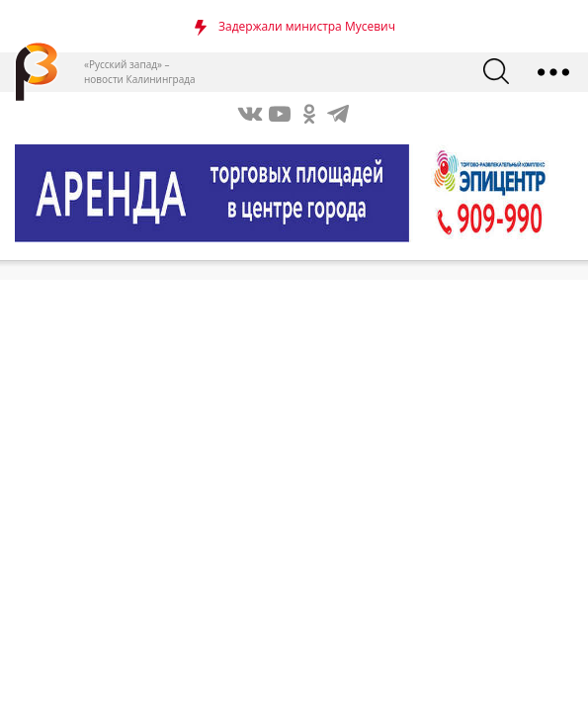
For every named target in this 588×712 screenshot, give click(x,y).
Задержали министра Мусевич (307, 26)
